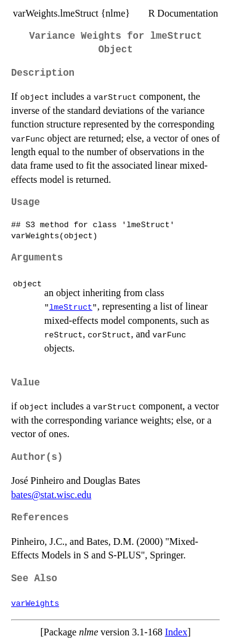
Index (176, 632)
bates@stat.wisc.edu (51, 495)
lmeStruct (71, 307)
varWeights (35, 603)
